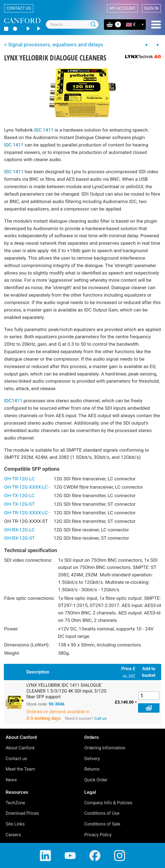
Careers (13, 835)
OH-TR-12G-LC (19, 479)
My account (122, 8)
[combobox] (72, 24)
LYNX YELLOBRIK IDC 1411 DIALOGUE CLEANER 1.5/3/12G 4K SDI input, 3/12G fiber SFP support (66, 691)
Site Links (15, 824)
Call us (101, 718)
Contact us (19, 8)
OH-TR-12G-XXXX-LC (27, 487)
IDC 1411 (44, 130)
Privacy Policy (98, 835)
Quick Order (96, 780)
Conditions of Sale (102, 824)
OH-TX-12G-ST (19, 504)
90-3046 (57, 704)
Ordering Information (105, 748)
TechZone (16, 803)
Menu (156, 25)
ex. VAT (129, 675)
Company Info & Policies (108, 803)
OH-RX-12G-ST (20, 538)
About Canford (20, 748)
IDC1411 (13, 401)
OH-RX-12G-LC (19, 530)
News (11, 780)
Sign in (151, 8)
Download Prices (22, 813)
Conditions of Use (102, 813)
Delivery (92, 759)
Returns (92, 769)
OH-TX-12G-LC (19, 496)
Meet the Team (20, 769)
